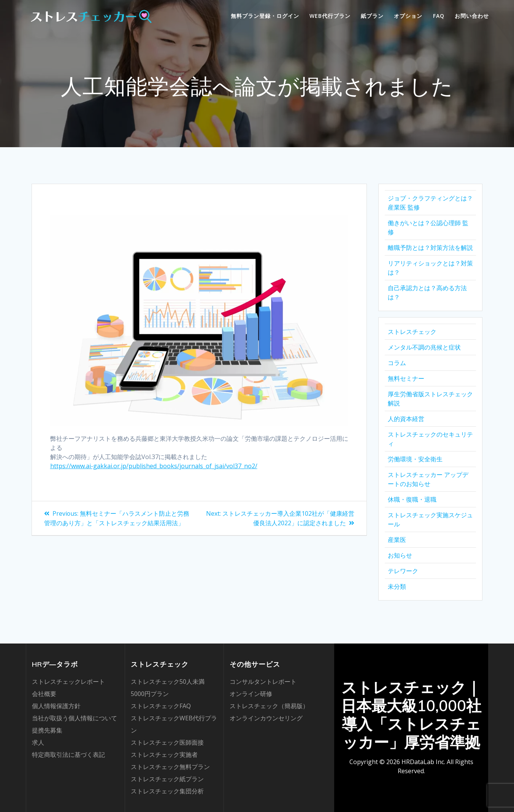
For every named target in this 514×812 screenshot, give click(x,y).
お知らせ (400, 555)
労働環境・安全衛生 (415, 459)
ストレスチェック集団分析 (167, 791)
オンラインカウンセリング (266, 718)
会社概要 (44, 694)
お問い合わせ (472, 16)
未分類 (397, 586)
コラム (397, 363)
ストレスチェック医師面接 (167, 742)
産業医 (397, 540)
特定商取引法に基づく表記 (68, 755)
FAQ (439, 16)
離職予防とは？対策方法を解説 (430, 248)
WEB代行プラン (330, 16)
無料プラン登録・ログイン (265, 16)
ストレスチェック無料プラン (170, 767)
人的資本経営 (406, 419)
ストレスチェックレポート (68, 682)
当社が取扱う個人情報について (75, 718)
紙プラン (372, 16)
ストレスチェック (412, 332)
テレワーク (403, 571)
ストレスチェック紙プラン (167, 779)
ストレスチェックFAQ (161, 706)
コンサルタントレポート (263, 682)
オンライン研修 (251, 694)
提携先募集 (47, 730)
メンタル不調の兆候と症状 (424, 347)
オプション (408, 16)
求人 (38, 742)
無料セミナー (406, 378)
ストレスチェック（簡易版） (269, 706)
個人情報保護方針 (56, 706)
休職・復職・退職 (412, 499)
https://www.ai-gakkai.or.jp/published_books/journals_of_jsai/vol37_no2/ (154, 466)
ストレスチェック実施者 (164, 755)
